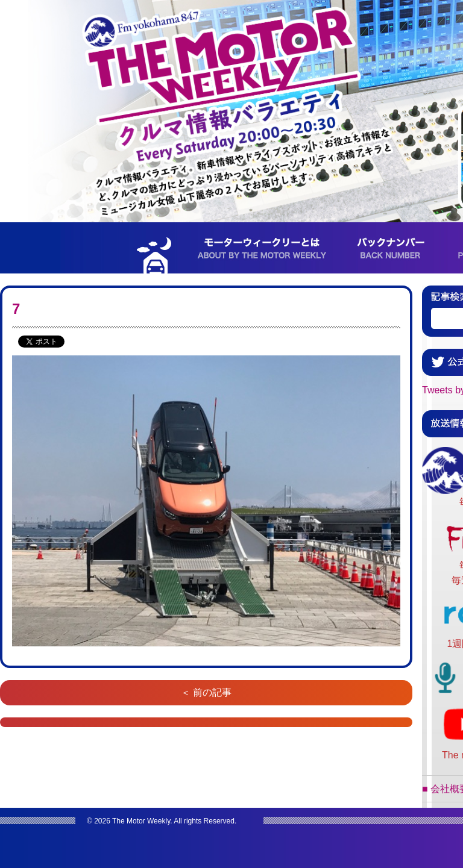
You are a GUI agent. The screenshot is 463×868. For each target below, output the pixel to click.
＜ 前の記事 (206, 692)
